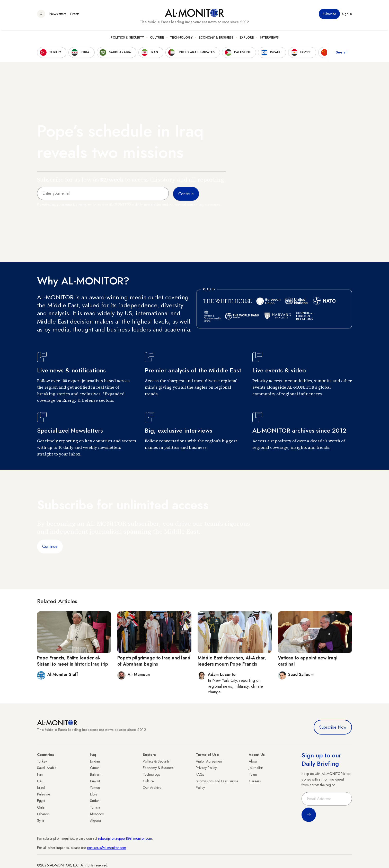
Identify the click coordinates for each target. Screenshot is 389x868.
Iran (40, 774)
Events (75, 15)
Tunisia (95, 807)
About (253, 761)
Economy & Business (216, 39)
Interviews (269, 39)
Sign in (347, 15)
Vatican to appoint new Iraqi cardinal (308, 661)
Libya (94, 794)
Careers (255, 781)
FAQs (200, 774)
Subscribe (329, 15)
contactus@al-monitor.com (107, 848)
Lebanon (43, 814)
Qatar (41, 807)
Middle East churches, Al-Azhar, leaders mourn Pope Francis (232, 661)
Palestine (43, 794)
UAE (40, 781)
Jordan (95, 761)
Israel (41, 788)
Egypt (41, 801)
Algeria (95, 820)
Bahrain (96, 774)
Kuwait (95, 781)
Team (253, 774)
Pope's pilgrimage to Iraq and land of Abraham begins (154, 661)
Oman (95, 768)
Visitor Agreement (209, 761)
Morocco (97, 814)
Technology (181, 39)
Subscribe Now (333, 727)
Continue (50, 546)
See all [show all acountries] (342, 54)
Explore (247, 39)
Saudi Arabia (47, 768)
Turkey (42, 761)
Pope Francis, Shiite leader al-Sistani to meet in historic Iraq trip (73, 661)
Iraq (93, 755)
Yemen (95, 788)
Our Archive (152, 788)
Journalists (256, 768)
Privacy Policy (206, 768)
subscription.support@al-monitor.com (125, 838)
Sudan (95, 801)
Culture (157, 39)
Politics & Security (127, 39)
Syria (41, 820)
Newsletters (58, 15)
